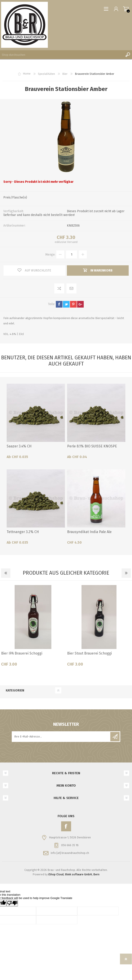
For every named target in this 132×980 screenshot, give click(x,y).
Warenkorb (126, 9)
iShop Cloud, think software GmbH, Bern (74, 874)
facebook (59, 304)
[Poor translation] (12, 903)
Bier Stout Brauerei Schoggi (89, 653)
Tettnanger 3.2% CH (23, 532)
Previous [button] (6, 573)
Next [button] (126, 573)
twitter (66, 304)
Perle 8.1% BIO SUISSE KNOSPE (92, 446)
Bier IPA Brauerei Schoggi (22, 653)
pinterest (73, 304)
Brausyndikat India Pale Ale (89, 532)
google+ (80, 304)
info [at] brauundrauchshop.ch (70, 853)
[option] (33, 627)
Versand (72, 242)
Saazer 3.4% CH (19, 446)
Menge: (50, 255)
